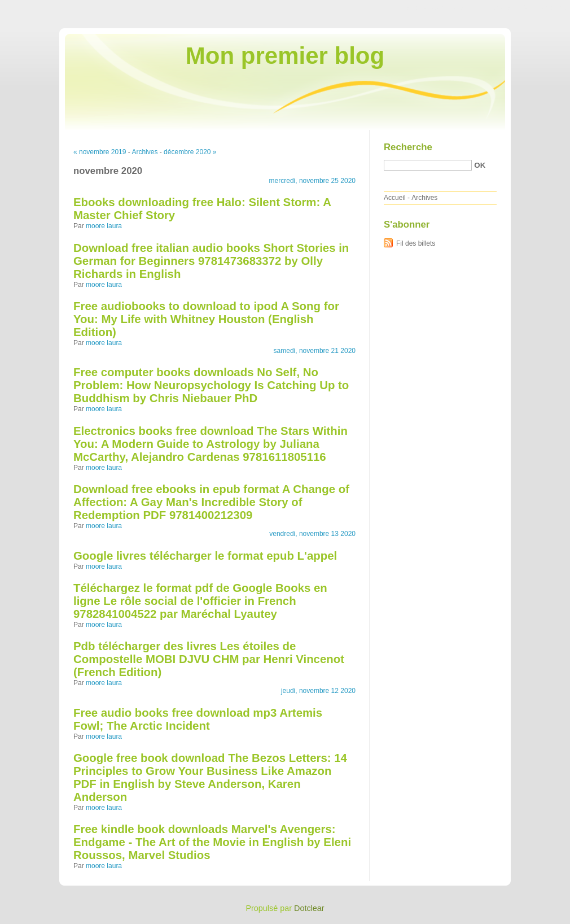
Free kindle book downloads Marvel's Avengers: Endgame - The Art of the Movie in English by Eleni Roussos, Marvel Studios (212, 842)
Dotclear (309, 908)
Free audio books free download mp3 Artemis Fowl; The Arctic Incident (198, 719)
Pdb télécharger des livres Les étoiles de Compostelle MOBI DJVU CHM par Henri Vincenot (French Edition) (209, 659)
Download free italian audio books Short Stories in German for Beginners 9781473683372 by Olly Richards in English (211, 261)
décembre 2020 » (190, 152)
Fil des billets (416, 243)
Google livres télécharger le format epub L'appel (205, 556)
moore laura (104, 226)
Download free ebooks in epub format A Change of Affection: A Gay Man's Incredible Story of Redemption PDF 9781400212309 (211, 502)
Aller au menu (481, 8)
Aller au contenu (431, 8)
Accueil (395, 198)
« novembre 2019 (100, 152)
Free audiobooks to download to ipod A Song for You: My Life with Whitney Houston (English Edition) (206, 319)
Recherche (408, 147)
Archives (144, 152)
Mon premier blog (285, 56)
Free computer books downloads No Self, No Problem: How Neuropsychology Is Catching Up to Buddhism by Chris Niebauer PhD (211, 385)
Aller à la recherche (537, 8)
